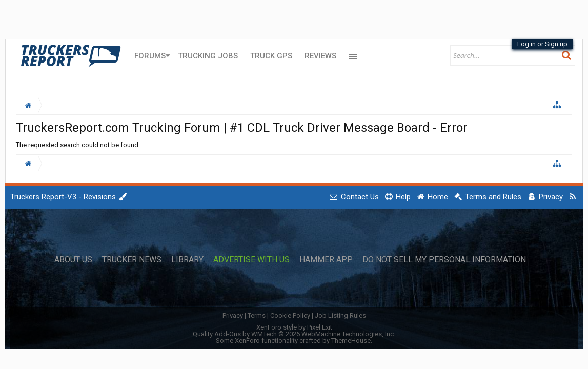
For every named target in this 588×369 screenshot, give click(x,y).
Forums (150, 56)
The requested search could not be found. (78, 145)
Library (187, 260)
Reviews (320, 56)
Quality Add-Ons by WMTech (294, 334)
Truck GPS (271, 56)
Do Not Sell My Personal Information (444, 260)
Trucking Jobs (208, 56)
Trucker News (132, 260)
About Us (73, 260)
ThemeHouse (351, 341)
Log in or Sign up (542, 44)
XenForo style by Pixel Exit (294, 327)
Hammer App (326, 260)
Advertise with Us (251, 260)
